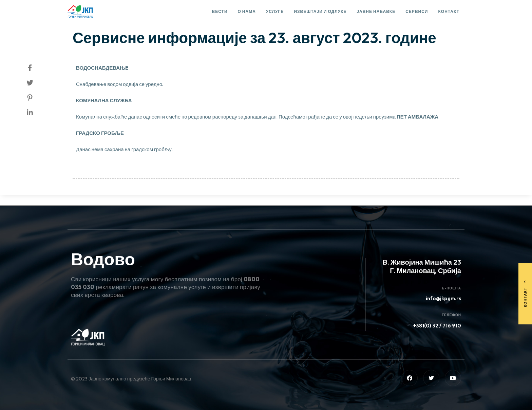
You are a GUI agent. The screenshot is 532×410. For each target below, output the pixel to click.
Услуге (275, 11)
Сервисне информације (106, 19)
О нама (247, 11)
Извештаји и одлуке (320, 11)
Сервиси (417, 11)
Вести (220, 11)
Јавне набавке (376, 11)
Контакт (449, 11)
